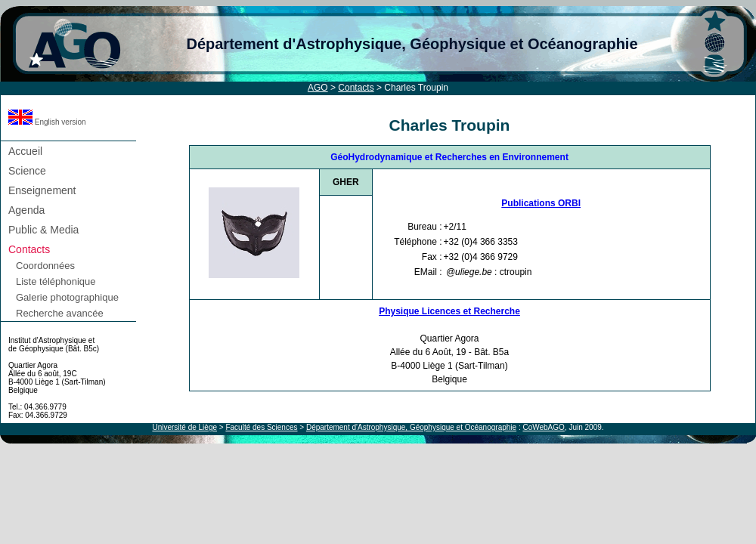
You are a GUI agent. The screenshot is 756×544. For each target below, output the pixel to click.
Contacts (356, 88)
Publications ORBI (541, 203)
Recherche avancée (60, 313)
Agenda (26, 210)
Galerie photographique (67, 297)
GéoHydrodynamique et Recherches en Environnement (449, 157)
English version (47, 122)
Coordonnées (45, 266)
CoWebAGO (543, 427)
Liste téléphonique (56, 281)
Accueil (25, 151)
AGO (318, 88)
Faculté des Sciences (261, 427)
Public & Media (43, 230)
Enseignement (42, 190)
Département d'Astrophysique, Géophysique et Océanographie (412, 44)
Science (27, 171)
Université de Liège (184, 427)
